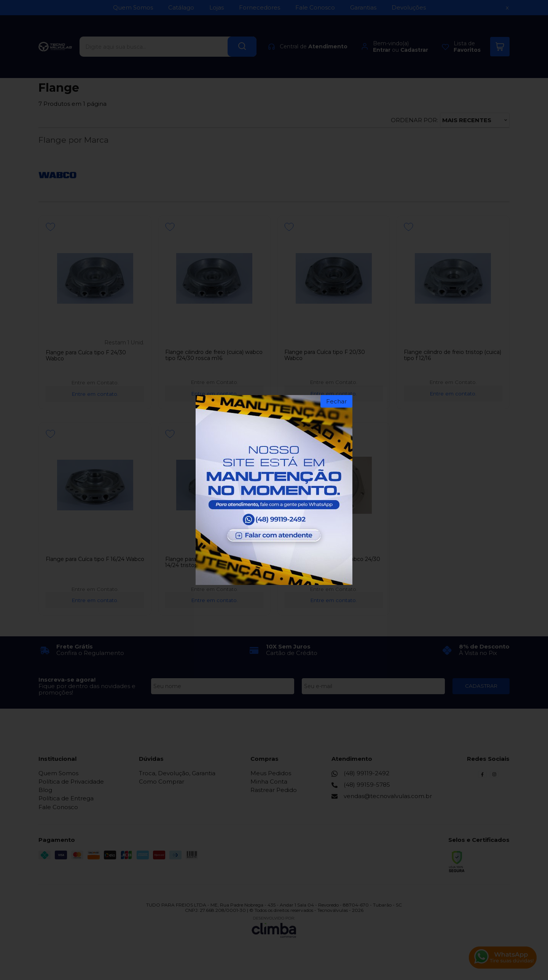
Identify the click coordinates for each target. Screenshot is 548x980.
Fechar (336, 401)
